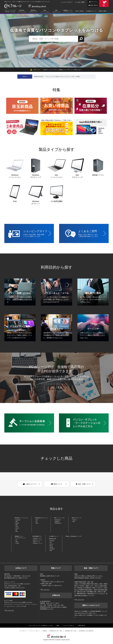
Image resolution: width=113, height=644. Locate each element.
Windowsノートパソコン (22, 11)
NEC (17, 525)
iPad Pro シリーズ (38, 538)
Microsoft (52, 541)
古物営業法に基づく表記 (70, 631)
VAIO (17, 526)
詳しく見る (57, 387)
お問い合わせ (93, 5)
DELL (17, 531)
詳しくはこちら (10, 610)
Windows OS (53, 539)
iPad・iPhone (80, 11)
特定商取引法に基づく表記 (56, 631)
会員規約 (45, 631)
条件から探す (103, 11)
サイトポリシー (23, 631)
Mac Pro (75, 520)
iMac (74, 522)
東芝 (17, 522)
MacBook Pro (59, 523)
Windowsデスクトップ (33, 11)
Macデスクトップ (56, 11)
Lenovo (17, 528)
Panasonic (18, 520)
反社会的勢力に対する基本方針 (86, 631)
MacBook (57, 522)
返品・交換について (83, 484)
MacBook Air (58, 520)
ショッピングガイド (67, 2)
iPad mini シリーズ (38, 543)
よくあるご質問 (80, 2)
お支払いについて (30, 484)
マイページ (93, 2)
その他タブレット (91, 11)
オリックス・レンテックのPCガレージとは (41, 625)
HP (16, 530)
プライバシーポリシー (35, 631)
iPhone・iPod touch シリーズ (74, 536)
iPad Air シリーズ (37, 540)
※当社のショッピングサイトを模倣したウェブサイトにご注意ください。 (56, 70)
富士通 (17, 523)
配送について (56, 484)
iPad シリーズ (37, 542)
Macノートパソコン (45, 11)
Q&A (58, 625)
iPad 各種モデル (37, 536)
